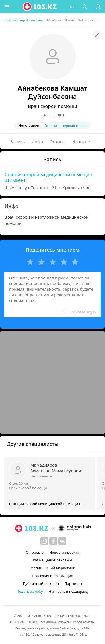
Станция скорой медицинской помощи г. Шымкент (49, 177)
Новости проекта (64, 552)
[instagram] (44, 541)
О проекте (35, 552)
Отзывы (58, 141)
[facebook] (53, 541)
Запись (18, 141)
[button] (7, 7)
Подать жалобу (30, 591)
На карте (81, 141)
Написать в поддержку (68, 591)
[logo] (40, 7)
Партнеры (73, 583)
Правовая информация (53, 576)
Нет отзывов (41, 476)
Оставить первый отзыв (66, 126)
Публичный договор (41, 583)
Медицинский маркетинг (52, 568)
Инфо (37, 141)
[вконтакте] (62, 541)
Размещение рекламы (52, 560)
